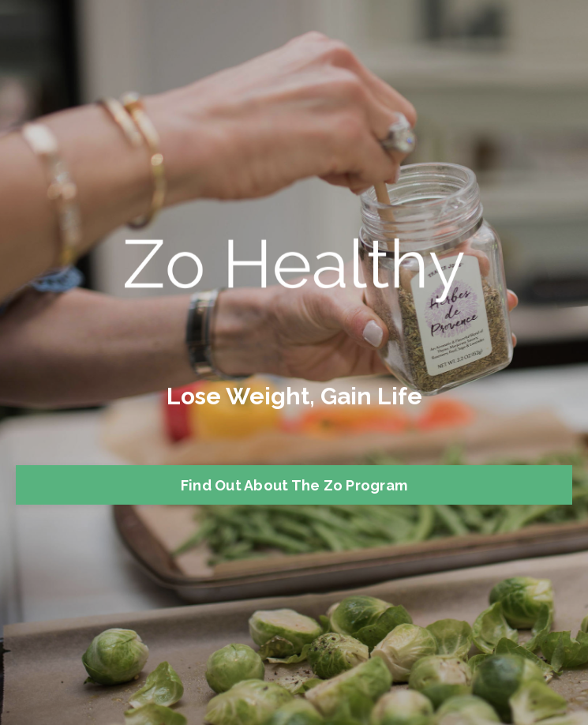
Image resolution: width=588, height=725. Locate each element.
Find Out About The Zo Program (294, 485)
